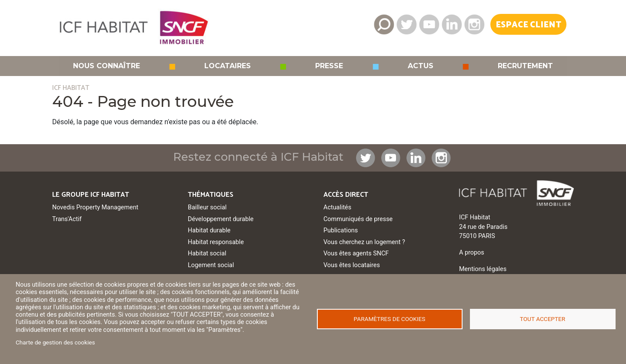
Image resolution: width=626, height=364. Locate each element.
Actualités (337, 207)
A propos (472, 253)
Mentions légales (483, 269)
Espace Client (528, 25)
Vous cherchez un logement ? (364, 242)
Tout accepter (543, 319)
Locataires (228, 66)
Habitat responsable (216, 242)
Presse (329, 66)
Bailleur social (207, 207)
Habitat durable (209, 230)
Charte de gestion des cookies (55, 342)
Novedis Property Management (95, 207)
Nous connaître (107, 66)
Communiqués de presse (358, 219)
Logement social (211, 265)
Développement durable (221, 219)
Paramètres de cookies (390, 319)
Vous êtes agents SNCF (356, 253)
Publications (341, 230)
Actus (421, 66)
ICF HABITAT (71, 88)
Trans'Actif (67, 219)
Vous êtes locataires (352, 265)
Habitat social (207, 253)
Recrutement (525, 66)
